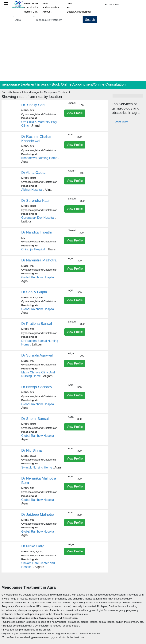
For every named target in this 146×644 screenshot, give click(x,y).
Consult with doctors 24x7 (31, 8)
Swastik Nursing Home (37, 467)
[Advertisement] (73, 53)
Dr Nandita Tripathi (36, 232)
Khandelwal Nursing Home (39, 158)
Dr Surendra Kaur (36, 201)
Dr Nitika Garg (33, 546)
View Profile (75, 113)
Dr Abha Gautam (35, 173)
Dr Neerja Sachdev (37, 387)
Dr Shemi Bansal (35, 419)
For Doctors (112, 4)
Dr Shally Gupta (34, 292)
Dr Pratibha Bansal (37, 324)
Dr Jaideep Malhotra (38, 514)
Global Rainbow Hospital (38, 277)
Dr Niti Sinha (32, 450)
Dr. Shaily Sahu (34, 105)
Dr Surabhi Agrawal (37, 355)
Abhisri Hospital (32, 190)
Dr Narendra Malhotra (39, 260)
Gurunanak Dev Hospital (38, 218)
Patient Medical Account (51, 8)
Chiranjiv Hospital (33, 249)
